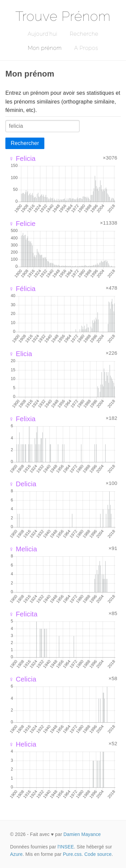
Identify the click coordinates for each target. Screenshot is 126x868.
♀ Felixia (22, 419)
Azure (16, 854)
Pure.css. (73, 854)
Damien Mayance (82, 834)
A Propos (86, 48)
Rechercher (25, 143)
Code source (98, 854)
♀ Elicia (20, 354)
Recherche (84, 34)
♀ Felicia (22, 158)
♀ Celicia (23, 679)
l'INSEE (66, 847)
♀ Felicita (23, 614)
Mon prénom (45, 48)
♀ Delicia (23, 484)
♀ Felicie (22, 224)
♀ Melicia (23, 549)
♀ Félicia (22, 289)
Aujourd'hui (43, 34)
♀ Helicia (23, 744)
